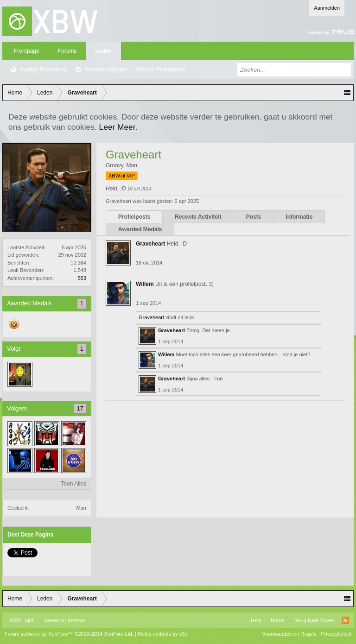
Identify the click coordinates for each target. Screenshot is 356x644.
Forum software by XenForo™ (69, 634)
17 (80, 408)
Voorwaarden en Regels (289, 634)
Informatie (299, 217)
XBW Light (21, 620)
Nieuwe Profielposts (161, 69)
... (197, 69)
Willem (145, 284)
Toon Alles (73, 484)
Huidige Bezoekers (43, 69)
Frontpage (27, 51)
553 (82, 278)
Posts (254, 217)
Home (277, 620)
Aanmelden (327, 8)
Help (256, 620)
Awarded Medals (140, 229)
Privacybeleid (336, 634)
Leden (103, 51)
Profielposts (134, 217)
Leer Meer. (118, 127)
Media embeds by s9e (163, 634)
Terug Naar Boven (314, 620)
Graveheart (150, 244)
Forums (67, 51)
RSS (345, 620)
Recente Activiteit (106, 69)
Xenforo (76, 620)
